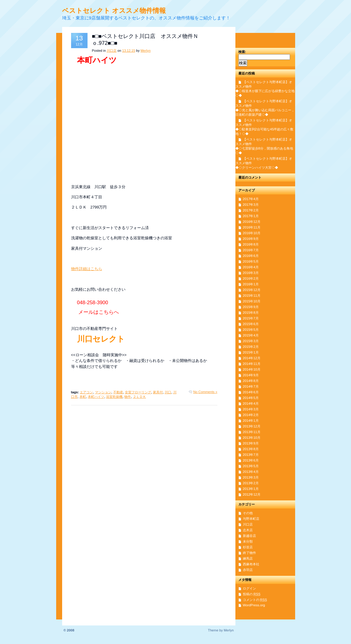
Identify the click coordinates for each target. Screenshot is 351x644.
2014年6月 (251, 392)
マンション (103, 392)
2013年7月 (251, 455)
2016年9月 (251, 239)
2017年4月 (251, 199)
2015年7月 (251, 318)
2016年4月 (251, 267)
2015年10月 (252, 301)
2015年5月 (251, 330)
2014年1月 (251, 421)
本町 (83, 397)
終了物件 (249, 553)
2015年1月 (251, 352)
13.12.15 (129, 51)
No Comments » (205, 392)
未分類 (248, 541)
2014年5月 (251, 398)
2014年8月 (251, 381)
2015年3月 (251, 341)
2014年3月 (251, 409)
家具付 (158, 392)
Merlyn (146, 51)
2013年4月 (251, 472)
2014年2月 (251, 415)
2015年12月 (252, 290)
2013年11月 (252, 432)
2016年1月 (251, 284)
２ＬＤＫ (140, 397)
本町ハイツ (96, 397)
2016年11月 (252, 227)
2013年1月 (251, 489)
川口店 (112, 51)
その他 (248, 513)
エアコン (86, 392)
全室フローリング (138, 392)
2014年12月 (252, 358)
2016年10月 (252, 233)
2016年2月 (251, 278)
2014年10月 (252, 369)
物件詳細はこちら (87, 269)
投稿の (252, 594)
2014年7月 (251, 386)
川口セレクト (101, 339)
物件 (128, 397)
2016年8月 (251, 244)
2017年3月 (251, 205)
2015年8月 (251, 313)
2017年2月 (251, 210)
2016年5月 (251, 261)
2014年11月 (252, 364)
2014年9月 (251, 375)
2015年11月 (252, 296)
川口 (168, 392)
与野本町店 (251, 519)
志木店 (248, 530)
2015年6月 (251, 324)
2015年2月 (251, 347)
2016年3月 (251, 273)
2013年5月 (251, 466)
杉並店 (248, 547)
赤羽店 (248, 570)
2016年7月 (251, 250)
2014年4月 (251, 404)
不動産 (118, 392)
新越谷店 (249, 536)
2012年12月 (252, 494)
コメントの (255, 600)
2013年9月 (251, 443)
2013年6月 (251, 460)
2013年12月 (252, 426)
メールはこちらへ (99, 312)
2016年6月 (251, 256)
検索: (242, 52)
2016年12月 (252, 222)
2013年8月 (251, 449)
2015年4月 (251, 335)
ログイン (249, 588)
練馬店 (248, 558)
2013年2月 (251, 483)
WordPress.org (254, 605)
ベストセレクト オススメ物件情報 (114, 11)
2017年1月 (251, 216)
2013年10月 (252, 438)
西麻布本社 (251, 564)
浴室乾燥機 (114, 397)
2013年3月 (251, 477)
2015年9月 (251, 307)
